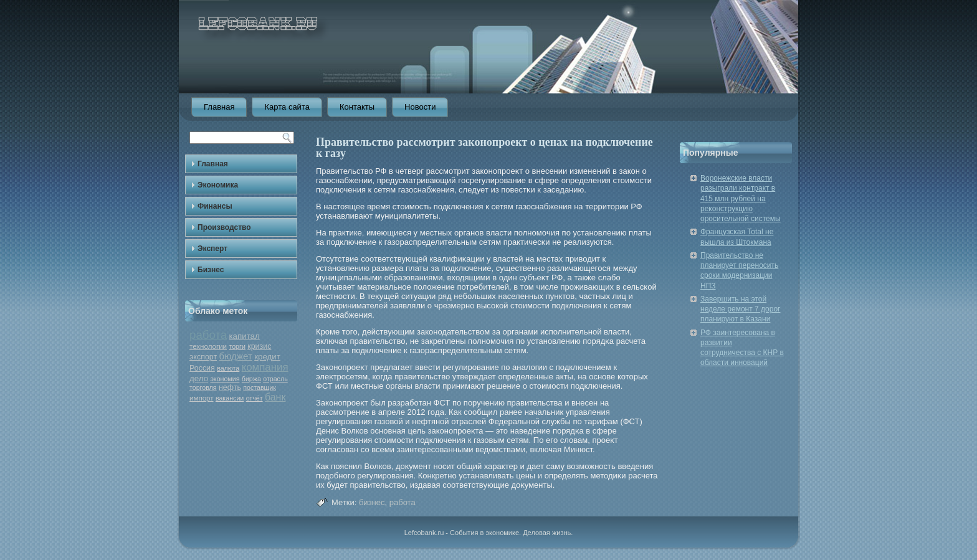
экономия (225, 379)
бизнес (372, 502)
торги (237, 346)
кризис (259, 346)
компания (265, 367)
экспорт (203, 357)
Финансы (215, 206)
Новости (420, 107)
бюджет (235, 356)
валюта (228, 368)
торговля (203, 387)
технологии (208, 346)
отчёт (255, 398)
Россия (202, 368)
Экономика (218, 185)
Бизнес (211, 270)
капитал (244, 336)
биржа (251, 379)
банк (275, 397)
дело (199, 378)
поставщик (260, 387)
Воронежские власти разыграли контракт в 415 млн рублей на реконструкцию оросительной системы (741, 198)
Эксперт (212, 249)
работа (208, 335)
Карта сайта (287, 107)
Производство (224, 227)
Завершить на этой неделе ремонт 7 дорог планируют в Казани (740, 309)
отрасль (275, 379)
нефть (230, 387)
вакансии (230, 398)
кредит (267, 357)
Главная (219, 107)
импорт (202, 398)
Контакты (357, 107)
